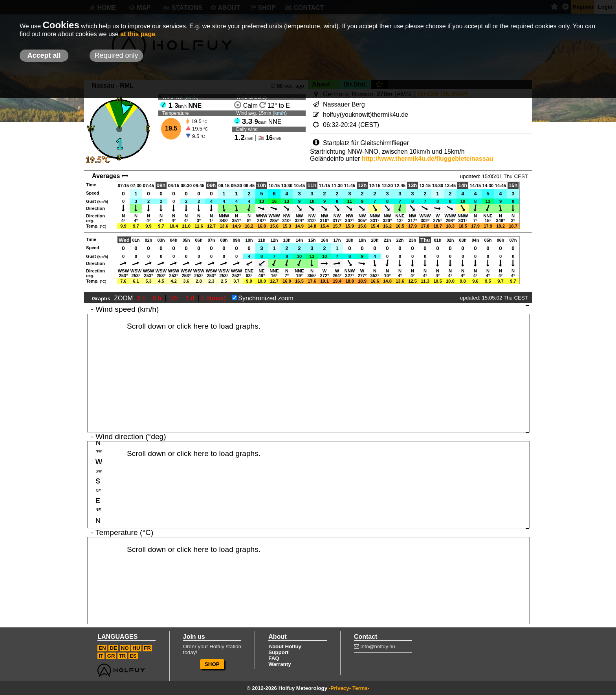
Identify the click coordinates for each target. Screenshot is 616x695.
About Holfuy (285, 646)
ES (133, 656)
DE (113, 648)
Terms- (361, 688)
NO (125, 648)
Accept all (44, 55)
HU (136, 648)
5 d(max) (214, 298)
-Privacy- (340, 688)
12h (174, 298)
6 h (158, 298)
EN (102, 648)
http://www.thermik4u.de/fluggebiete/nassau (428, 159)
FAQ (274, 658)
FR (147, 648)
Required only (116, 55)
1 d (191, 298)
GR (111, 656)
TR (122, 656)
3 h (142, 298)
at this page (138, 34)
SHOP (212, 664)
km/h (280, 113)
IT (101, 656)
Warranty (280, 664)
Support (278, 652)
